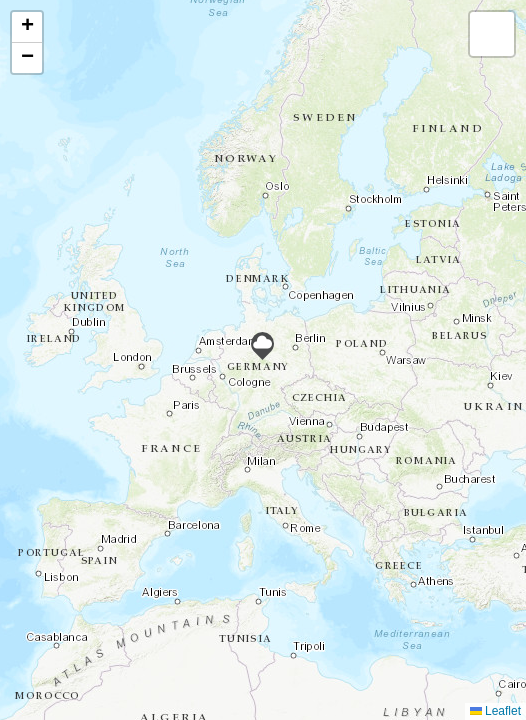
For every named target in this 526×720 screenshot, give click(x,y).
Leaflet (495, 711)
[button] (262, 346)
